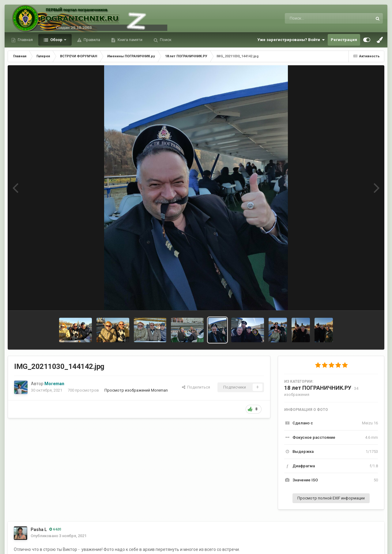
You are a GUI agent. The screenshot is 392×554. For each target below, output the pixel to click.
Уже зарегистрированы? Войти (291, 40)
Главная (25, 40)
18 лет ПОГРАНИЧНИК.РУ (318, 388)
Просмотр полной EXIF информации (331, 498)
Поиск (165, 40)
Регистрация (344, 40)
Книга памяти (130, 40)
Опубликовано (58, 536)
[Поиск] (317, 18)
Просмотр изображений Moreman (136, 390)
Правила (91, 40)
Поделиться (196, 387)
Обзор (56, 40)
